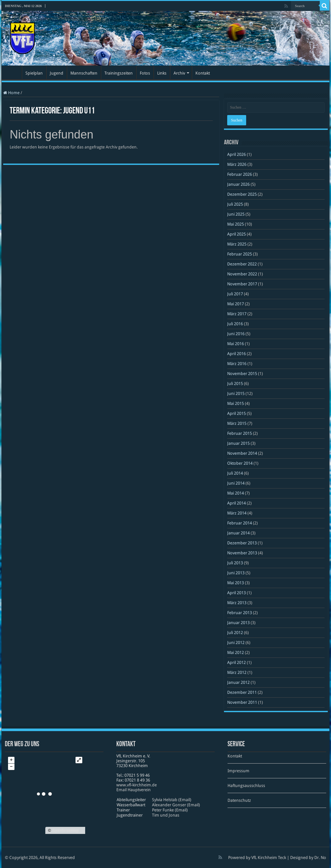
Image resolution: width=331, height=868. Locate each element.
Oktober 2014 (240, 463)
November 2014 (242, 453)
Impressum (238, 771)
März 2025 (237, 244)
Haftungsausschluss (246, 786)
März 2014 (237, 513)
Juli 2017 (235, 294)
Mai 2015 (236, 403)
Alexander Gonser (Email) (176, 805)
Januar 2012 (238, 682)
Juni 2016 (236, 334)
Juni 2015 (236, 394)
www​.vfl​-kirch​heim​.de (137, 785)
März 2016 (237, 364)
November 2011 (242, 702)
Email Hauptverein (134, 790)
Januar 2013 (238, 623)
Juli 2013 (235, 563)
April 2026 (237, 154)
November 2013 (242, 553)
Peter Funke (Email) (170, 810)
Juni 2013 (236, 573)
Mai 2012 (236, 653)
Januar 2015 (238, 443)
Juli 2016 (235, 324)
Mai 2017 (236, 304)
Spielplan (34, 73)
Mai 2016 (236, 344)
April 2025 (237, 234)
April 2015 (237, 413)
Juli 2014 (235, 473)
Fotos (145, 73)
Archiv (179, 73)
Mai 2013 (236, 583)
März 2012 (237, 672)
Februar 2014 (240, 523)
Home (11, 93)
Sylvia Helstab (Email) (172, 800)
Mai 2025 (236, 224)
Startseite (13, 72)
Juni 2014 (236, 483)
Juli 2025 (235, 204)
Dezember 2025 (242, 194)
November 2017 (242, 284)
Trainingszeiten (119, 73)
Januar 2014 (238, 533)
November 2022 (242, 274)
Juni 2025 (236, 214)
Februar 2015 (240, 433)
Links (162, 73)
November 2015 (242, 374)
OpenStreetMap (65, 830)
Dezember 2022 (242, 264)
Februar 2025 (240, 254)
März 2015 (237, 423)
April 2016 (237, 354)
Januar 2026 (238, 184)
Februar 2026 (240, 174)
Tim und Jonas (166, 815)
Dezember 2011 (242, 692)
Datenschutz (239, 800)
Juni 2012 (236, 643)
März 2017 (237, 314)
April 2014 (237, 503)
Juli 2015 (235, 384)
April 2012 (237, 662)
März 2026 (237, 164)
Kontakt (203, 73)
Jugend (57, 73)
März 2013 (237, 603)
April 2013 (237, 593)
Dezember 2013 (242, 543)
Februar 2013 (240, 613)
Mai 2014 (236, 493)
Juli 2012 (235, 633)
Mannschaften (84, 73)
